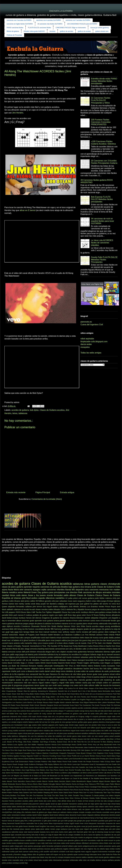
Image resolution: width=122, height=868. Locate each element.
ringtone (90, 849)
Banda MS (70, 590)
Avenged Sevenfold (85, 660)
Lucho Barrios (28, 702)
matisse (29, 615)
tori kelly (27, 688)
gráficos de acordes (67, 31)
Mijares (113, 781)
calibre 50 (34, 601)
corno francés (97, 812)
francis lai (117, 818)
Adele (51, 609)
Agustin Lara (22, 745)
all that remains (89, 801)
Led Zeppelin (113, 618)
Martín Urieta (71, 781)
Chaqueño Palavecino (67, 753)
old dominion (94, 843)
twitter (40, 688)
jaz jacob (89, 826)
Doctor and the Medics (55, 759)
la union (115, 725)
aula (86, 804)
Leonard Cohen (98, 773)
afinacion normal (98, 708)
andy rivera (16, 711)
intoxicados (101, 823)
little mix (62, 835)
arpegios (37, 590)
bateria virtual (56, 638)
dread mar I (7, 640)
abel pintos (25, 601)
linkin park (13, 615)
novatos (85, 632)
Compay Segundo (26, 756)
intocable (42, 640)
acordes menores (58, 708)
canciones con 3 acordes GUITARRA (19, 20)
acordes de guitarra (20, 410)
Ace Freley (73, 646)
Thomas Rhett (105, 705)
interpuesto (93, 823)
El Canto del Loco (89, 694)
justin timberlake (40, 654)
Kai (13, 773)
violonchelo (13, 635)
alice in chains (77, 801)
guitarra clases (99, 584)
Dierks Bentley (29, 759)
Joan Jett (73, 697)
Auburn (33, 747)
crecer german (115, 812)
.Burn (56, 739)
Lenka (89, 773)
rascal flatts (14, 849)
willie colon (83, 860)
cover (118, 717)
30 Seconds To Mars (99, 742)
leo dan (103, 640)
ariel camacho (26, 590)
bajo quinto (95, 804)
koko (99, 725)
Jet (58, 697)
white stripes (48, 688)
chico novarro (23, 717)
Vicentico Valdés (48, 798)
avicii (43, 638)
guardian (101, 821)
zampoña (5, 739)
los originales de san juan (111, 835)
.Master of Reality (14, 646)
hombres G (33, 640)
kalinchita (15, 832)
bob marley (19, 604)
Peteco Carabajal (91, 787)
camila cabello (7, 809)
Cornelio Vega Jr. (20, 663)
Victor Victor (69, 798)
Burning (74, 750)
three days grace (75, 615)
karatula (43, 832)
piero (61, 733)
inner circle (84, 823)
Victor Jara (75, 626)
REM (78, 666)
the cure (31, 736)
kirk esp (91, 832)
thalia (108, 854)
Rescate (47, 790)
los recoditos (74, 654)
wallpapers (64, 607)
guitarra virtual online (111, 674)
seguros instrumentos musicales (104, 852)
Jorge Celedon (16, 770)
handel (17, 823)
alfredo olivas (66, 801)
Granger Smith (23, 764)
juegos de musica (99, 609)
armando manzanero (69, 804)
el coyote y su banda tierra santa (89, 719)
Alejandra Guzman (44, 745)
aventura (5, 629)
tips (38, 857)
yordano (9, 863)
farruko (47, 629)
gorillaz (80, 722)
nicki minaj (113, 731)
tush (64, 736)
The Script (48, 795)
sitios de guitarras (39, 854)
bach (48, 638)
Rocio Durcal (79, 790)
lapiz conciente (16, 835)
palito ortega (15, 846)
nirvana (88, 587)
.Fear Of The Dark (94, 643)
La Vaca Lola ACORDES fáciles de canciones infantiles (102, 243)
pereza (5, 685)
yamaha (117, 860)
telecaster (93, 854)
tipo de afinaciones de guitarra (26, 857)
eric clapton (61, 652)
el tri (21, 640)
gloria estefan (52, 821)
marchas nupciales (40, 838)
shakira (55, 607)
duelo (65, 719)
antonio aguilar (45, 804)
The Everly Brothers (9, 795)
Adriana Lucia (12, 745)
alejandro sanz (82, 590)
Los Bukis (12, 666)
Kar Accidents (34, 773)
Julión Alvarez (15, 601)
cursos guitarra (88, 598)
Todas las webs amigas (91, 353)
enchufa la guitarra (42, 818)
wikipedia (95, 618)
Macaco (46, 702)
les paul (45, 728)
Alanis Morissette (104, 691)
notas (94, 601)
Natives (58, 784)
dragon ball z (51, 652)
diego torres (61, 671)
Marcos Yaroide (48, 781)
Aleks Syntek (115, 691)
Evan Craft (14, 762)
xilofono (98, 860)
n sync (38, 843)
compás (82, 812)
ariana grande (60, 621)
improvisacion (58, 823)
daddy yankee (114, 638)
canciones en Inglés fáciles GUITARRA (20, 24)
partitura (5, 601)
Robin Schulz (35, 705)
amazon (117, 801)
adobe (31, 801)
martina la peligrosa (85, 838)
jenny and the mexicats (11, 829)
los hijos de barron (38, 680)
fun (49, 722)
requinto (36, 587)
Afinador (57, 609)
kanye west (23, 832)
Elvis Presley (101, 759)
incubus (67, 823)
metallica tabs (49, 731)
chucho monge (42, 717)
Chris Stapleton (98, 753)
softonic (92, 685)
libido (32, 632)
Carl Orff (94, 750)
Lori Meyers (15, 776)
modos (82, 731)
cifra (23, 812)
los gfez (25, 680)
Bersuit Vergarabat (113, 660)
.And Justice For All (71, 688)
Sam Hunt (33, 792)
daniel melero (37, 815)
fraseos (5, 821)
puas (65, 733)
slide (86, 685)
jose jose (71, 640)
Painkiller (5, 787)
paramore (116, 683)
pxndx (115, 609)
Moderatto (12, 784)
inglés (113, 652)
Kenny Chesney (35, 700)
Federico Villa (46, 762)
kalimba (51, 654)
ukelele (87, 618)
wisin (84, 615)
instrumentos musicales (43, 677)
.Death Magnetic (64, 739)
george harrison (72, 722)
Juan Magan (105, 663)
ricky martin (113, 624)
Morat (15, 649)
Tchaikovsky (98, 792)
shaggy (24, 854)
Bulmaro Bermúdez (63, 750)
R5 (9, 705)
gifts (45, 821)
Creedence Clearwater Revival (34, 626)
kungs (106, 832)
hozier (26, 725)
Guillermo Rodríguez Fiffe (38, 764)
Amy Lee (96, 745)
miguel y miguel (58, 683)
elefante (70, 609)
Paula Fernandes (52, 787)
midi (82, 840)
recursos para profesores (53, 849)
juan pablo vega (12, 654)
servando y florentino (13, 854)
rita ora (96, 849)
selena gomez (98, 632)
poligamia (86, 846)
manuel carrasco (113, 654)
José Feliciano (41, 635)
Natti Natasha (66, 784)
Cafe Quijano (85, 750)
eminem (115, 719)
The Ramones (38, 795)
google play (72, 821)
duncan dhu (72, 719)
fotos (75, 652)
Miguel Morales (104, 781)
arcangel (60, 669)
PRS (98, 784)
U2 (66, 598)
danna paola (6, 719)
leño (33, 835)
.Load (4, 742)
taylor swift (63, 615)
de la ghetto (16, 719)
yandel (19, 660)
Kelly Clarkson (45, 773)
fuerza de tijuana (14, 821)
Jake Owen (24, 767)
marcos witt (98, 680)
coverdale (106, 812)
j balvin (88, 601)
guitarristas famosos (86, 652)
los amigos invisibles (73, 835)
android (25, 804)
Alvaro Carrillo (77, 745)
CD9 (79, 750)
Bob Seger (18, 750)
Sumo (91, 792)
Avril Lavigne (99, 660)
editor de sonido (88, 671)
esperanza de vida (76, 818)
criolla (4, 815)
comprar (75, 812)
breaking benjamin (70, 807)
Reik (80, 592)
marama (65, 624)
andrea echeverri (16, 804)
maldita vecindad (19, 731)
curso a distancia (28, 671)
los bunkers (56, 624)
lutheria (93, 654)
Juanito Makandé (114, 770)
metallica (13, 592)
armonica (34, 649)
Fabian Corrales (35, 762)
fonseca (88, 609)
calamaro (17, 609)
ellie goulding (107, 719)
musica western (30, 843)
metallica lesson (19, 840)
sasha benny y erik (36, 852)
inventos (8, 826)
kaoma (30, 832)
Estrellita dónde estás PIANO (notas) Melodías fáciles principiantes (104, 81)
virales (31, 860)
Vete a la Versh (35, 798)
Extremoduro (24, 762)
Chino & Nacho (105, 646)
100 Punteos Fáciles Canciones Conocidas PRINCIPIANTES (101, 122)
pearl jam (31, 733)
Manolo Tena (109, 778)
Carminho (5, 753)
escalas (70, 652)
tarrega (87, 854)
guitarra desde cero (102, 31)
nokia (63, 843)
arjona (5, 590)
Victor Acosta (59, 798)
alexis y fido (56, 801)
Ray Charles (39, 790)
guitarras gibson (8, 677)
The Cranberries (85, 705)
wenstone (66, 860)
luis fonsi (39, 632)
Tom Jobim (68, 795)
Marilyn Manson (64, 626)
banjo (118, 804)
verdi (96, 857)
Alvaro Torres (87, 745)
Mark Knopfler (54, 702)
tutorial (13, 660)
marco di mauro (53, 838)
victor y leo (24, 860)
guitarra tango (115, 722)
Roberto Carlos (100, 666)
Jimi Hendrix (18, 113)
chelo (82, 638)
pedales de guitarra (40, 615)
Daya (118, 756)
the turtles (48, 736)
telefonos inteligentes (19, 736)
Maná (16, 590)
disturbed (59, 719)
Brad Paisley (27, 750)
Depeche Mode (64, 663)
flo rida (61, 674)
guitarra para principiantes (54, 592)
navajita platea (95, 731)
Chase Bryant (81, 753)
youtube (117, 736)
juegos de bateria (26, 654)
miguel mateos (44, 683)
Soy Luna (71, 612)
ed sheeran (16, 598)
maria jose (74, 838)
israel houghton (41, 826)
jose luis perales (91, 725)
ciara (50, 717)
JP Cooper (15, 767)
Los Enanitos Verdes (96, 607)
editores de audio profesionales (107, 671)
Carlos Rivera (93, 646)
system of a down (56, 643)
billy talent (104, 711)
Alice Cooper (7, 694)
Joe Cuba (89, 767)
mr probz (117, 840)
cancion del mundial (54, 714)
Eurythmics (6, 762)
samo (60, 685)
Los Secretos (112, 776)
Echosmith (77, 759)
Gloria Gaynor (7, 764)
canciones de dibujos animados (97, 592)
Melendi (27, 592)
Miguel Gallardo (92, 781)
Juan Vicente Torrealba (73, 770)
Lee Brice (83, 773)
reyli (64, 657)
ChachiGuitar (54, 753)
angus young (105, 626)
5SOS (18, 612)
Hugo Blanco (36, 697)
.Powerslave (45, 660)
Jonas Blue (6, 770)
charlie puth (16, 671)
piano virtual (88, 624)
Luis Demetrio (44, 778)
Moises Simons (27, 784)
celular (97, 809)
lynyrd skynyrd (101, 728)
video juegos (102, 601)
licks (37, 835)
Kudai (44, 700)
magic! (109, 728)
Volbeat (5, 708)
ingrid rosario (75, 823)
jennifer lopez (115, 826)
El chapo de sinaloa (88, 759)
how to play (39, 823)
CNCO (63, 609)
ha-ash (32, 609)
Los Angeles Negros (84, 700)
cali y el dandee (76, 649)
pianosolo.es (86, 322)
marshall (29, 731)
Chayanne (103, 618)
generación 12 (38, 821)
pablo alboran (70, 595)
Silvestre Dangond (47, 705)
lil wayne (55, 835)
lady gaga (15, 632)
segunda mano (80, 852)
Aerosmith (55, 660)
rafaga (7, 849)
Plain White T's (115, 787)
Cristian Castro (34, 663)
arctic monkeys (82, 612)
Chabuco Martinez (42, 753)
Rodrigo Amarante (90, 790)
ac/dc (94, 587)
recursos (52, 31)
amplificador (36, 638)
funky (53, 722)
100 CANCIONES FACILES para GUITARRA (82, 24)
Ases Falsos (72, 660)
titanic (42, 857)
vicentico (17, 626)
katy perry (92, 640)
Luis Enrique (38, 702)
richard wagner (74, 849)
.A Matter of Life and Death (31, 739)
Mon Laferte (102, 702)
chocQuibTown (7, 812)
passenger (37, 846)
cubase (23, 815)
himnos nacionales (27, 823)
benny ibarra (90, 711)
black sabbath (7, 609)
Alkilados (63, 660)
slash (98, 733)
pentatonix (58, 846)
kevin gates (68, 832)
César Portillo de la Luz (75, 756)
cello (93, 809)
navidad (5, 595)
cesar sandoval (106, 809)
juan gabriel (85, 604)
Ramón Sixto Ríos (28, 790)
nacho (87, 731)
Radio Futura (16, 705)
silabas (30, 854)
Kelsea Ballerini (24, 700)
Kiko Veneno (55, 773)
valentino (90, 857)
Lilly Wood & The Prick (112, 773)
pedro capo (45, 733)
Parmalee (35, 787)
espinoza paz (74, 604)
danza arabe (86, 344)
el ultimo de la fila (9, 674)
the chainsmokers (113, 657)
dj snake (77, 671)
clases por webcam (59, 812)
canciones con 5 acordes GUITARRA (78, 20)
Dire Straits (52, 626)
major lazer (116, 728)
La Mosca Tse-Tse (53, 700)
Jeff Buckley (95, 663)
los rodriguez (85, 654)
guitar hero (113, 821)
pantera (30, 846)
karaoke (36, 832)
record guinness (38, 849)
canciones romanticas (70, 638)
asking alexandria (51, 711)
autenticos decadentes (74, 669)
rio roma (112, 604)
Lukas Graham (55, 778)
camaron (117, 807)
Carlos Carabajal (103, 750)
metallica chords (114, 838)
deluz (67, 815)
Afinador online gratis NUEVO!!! (34, 31)
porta (92, 846)
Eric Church (110, 759)
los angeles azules (13, 680)
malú (24, 838)
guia (107, 821)
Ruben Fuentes (13, 792)
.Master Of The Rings (14, 742)
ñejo (26, 863)
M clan (80, 778)
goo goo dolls (63, 821)
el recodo (25, 609)
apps (59, 804)
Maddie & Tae (88, 778)
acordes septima (71, 708)
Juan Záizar (86, 770)
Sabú (21, 792)
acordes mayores (23, 669)
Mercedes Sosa (78, 702)
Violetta (92, 798)
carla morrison (84, 621)
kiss (98, 640)
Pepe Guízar (79, 787)
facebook (87, 818)
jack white (65, 826)
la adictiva (47, 624)
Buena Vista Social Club (61, 694)
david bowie (54, 815)
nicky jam (116, 598)
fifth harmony (56, 629)
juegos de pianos (36, 624)
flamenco (54, 674)
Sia (19, 649)
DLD (118, 604)
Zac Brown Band (114, 798)
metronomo (18, 683)
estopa (109, 612)
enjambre (21, 674)
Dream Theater (77, 663)
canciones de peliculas (50, 587)
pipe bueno (78, 846)
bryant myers (28, 714)
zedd (19, 739)
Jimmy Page (64, 697)
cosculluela (39, 629)
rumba (12, 852)
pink (17, 657)
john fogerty (60, 725)
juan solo (108, 829)
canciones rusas (35, 809)
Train (118, 666)
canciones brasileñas (21, 809)
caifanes (29, 607)
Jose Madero (41, 770)
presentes (108, 846)
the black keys (99, 657)
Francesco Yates (98, 762)
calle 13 (86, 649)
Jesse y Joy (33, 595)
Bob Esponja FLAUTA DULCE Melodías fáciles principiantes (102, 199)
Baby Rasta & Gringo (44, 747)
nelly (43, 843)
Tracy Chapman (85, 795)
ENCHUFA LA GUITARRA (61, 11)
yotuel (112, 736)
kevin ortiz (67, 677)
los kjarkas (97, 835)
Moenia (18, 784)
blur (101, 669)
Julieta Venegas (110, 697)
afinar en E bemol (27, 210)
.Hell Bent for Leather (98, 739)
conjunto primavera (99, 717)
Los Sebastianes (100, 776)
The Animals (116, 792)
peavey (37, 733)
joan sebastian (61, 601)
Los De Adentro (64, 776)
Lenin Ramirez (65, 700)
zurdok (22, 863)
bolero (50, 807)
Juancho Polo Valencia (99, 770)
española (66, 818)
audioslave (70, 711)
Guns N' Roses (93, 615)
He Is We (63, 764)
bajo (70, 587)
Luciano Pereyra (23, 778)
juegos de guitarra (103, 629)
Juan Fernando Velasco (95, 697)
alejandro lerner (38, 669)
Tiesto (62, 795)
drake (4, 818)
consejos (88, 812)
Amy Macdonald (106, 745)
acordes (95, 626)
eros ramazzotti (32, 674)
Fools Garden (73, 762)
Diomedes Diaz (41, 759)
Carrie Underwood (16, 753)
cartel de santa (89, 714)
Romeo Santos (8, 604)
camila (27, 604)
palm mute (23, 846)
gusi (119, 821)
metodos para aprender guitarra (69, 840)
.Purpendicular (11, 691)
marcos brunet (65, 838)
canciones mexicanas (99, 590)
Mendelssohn (81, 781)
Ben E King (25, 694)
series (20, 592)
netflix (106, 731)
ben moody (27, 807)
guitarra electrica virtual (101, 722)
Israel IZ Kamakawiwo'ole (99, 764)
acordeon (18, 801)
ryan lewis (19, 852)
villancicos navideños (55, 598)
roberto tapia (104, 849)
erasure (59, 818)
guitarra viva (78, 587)
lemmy (29, 835)
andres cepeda (38, 598)
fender (114, 621)
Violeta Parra (14, 638)
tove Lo (55, 857)
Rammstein (25, 705)
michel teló (58, 731)
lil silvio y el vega (45, 835)
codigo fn (88, 717)
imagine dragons (76, 629)
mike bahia (70, 683)
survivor (81, 854)
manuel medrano (50, 632)
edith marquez (15, 818)
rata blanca (23, 849)
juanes (43, 595)
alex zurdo (47, 801)
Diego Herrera (19, 759)
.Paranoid (25, 646)
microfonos (66, 731)
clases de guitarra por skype (42, 812)
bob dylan (34, 410)
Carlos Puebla (115, 750)
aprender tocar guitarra (44, 621)
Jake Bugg (46, 697)
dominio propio (115, 815)
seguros (89, 852)
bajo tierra (103, 804)
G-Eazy (107, 762)
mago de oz (101, 654)
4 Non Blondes (92, 691)
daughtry (46, 815)
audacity (80, 804)
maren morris (76, 632)
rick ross (84, 849)
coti (66, 604)
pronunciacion (41, 657)
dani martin (40, 671)
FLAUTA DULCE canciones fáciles (39, 28)
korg (103, 725)
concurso (12, 652)
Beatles (65, 587)
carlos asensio (56, 809)
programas (18, 685)
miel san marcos (31, 683)
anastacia (5, 804)
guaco (90, 722)
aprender (28, 587)
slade (48, 854)
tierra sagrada (17, 688)
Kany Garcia (24, 773)
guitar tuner (97, 674)
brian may (18, 714)
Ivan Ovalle (113, 764)
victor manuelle (13, 860)
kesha (61, 832)
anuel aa (54, 804)
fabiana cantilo (34, 722)
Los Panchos (17, 702)
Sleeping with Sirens (51, 792)
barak (4, 807)
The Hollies (21, 795)
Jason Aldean (54, 767)
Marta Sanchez (60, 781)
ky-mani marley (115, 832)
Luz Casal (73, 778)
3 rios (83, 691)
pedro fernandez (48, 846)
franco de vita (70, 674)
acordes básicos (9, 669)
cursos (19, 652)
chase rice (116, 809)
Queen (5, 607)
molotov (78, 683)
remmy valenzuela (100, 624)
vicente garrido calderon (107, 857)
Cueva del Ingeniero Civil (92, 325)
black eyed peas (114, 711)
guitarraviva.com (8, 725)
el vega (24, 818)
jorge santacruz (62, 829)
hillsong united (21, 677)
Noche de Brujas (78, 784)
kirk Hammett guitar (81, 832)
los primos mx (53, 728)
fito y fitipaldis (79, 609)
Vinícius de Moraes (81, 798)
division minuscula (37, 652)
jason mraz (50, 640)
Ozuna (64, 612)
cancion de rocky (40, 714)
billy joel (97, 711)
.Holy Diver (110, 739)
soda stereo (22, 595)
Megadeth (57, 612)
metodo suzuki (51, 840)
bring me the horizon (26, 629)
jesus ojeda (35, 829)
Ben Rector (71, 747)
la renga (110, 677)
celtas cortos (108, 714)
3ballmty (110, 742)
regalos (66, 849)
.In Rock (117, 739)
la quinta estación (99, 677)
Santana (5, 638)
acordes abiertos (45, 708)
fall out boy (43, 722)
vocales (45, 860)
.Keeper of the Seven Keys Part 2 (101, 688)
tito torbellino (57, 736)
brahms (60, 807)
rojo (46, 685)
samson (26, 852)
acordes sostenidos (85, 708)
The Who (55, 795)
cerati (33, 604)
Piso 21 (72, 666)
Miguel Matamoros (91, 702)
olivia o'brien (104, 843)
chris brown (94, 649)
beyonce (34, 807)
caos (81, 714)
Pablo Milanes (115, 784)
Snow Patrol (74, 705)
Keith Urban (13, 700)
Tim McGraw (116, 705)
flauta (11, 590)
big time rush (43, 807)
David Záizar (111, 756)
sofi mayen (54, 854)
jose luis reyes (74, 829)
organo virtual (23, 733)
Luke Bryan (65, 778)
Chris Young (109, 753)
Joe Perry (97, 767)
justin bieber (100, 598)
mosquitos (85, 347)
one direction (72, 592)
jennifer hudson (104, 826)
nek (102, 731)
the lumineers (115, 685)
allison (19, 621)
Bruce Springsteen (39, 750)
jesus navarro (25, 829)
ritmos (13, 595)
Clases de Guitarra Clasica (89, 595)
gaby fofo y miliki (26, 821)
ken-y (48, 832)
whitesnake (74, 860)
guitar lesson (87, 674)
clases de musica (91, 638)
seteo (76, 685)
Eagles (86, 663)
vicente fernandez (55, 595)
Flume (65, 762)
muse (70, 601)
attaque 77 (62, 711)
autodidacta (115, 626)
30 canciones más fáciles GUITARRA (50, 24)
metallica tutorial (31, 840)
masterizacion (7, 683)
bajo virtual (112, 804)
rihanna (73, 618)
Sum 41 (86, 792)
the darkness (39, 736)
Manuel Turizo (12, 781)
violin (89, 736)
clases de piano (9, 587)
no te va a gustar (75, 624)
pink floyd (26, 598)
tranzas (34, 688)
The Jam (29, 795)
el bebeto (15, 640)
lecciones (30, 728)
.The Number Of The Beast (58, 646)
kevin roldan (76, 677)
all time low (99, 801)
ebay (8, 818)
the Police (114, 854)
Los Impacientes (76, 776)
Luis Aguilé (34, 778)
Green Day (36, 592)
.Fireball (74, 739)
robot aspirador (87, 339)
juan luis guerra (81, 640)
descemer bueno (76, 815)
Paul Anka (42, 787)
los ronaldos (63, 728)
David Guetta (52, 663)
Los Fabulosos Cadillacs (71, 635)
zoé (80, 598)
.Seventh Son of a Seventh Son (69, 691)
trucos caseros (76, 857)
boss (55, 807)
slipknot (10, 626)
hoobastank (18, 725)
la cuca (108, 725)
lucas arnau (73, 728)
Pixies (118, 702)
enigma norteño (22, 722)
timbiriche (11, 857)
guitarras (66, 629)
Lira (8, 776)
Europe (118, 759)
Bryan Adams (51, 750)
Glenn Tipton (115, 762)
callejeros (116, 669)
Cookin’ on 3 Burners (41, 756)
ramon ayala (39, 685)
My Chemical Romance (27, 666)
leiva (24, 835)
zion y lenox (58, 688)
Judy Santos (6, 773)
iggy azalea (33, 725)
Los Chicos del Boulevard (48, 776)
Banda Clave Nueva (59, 747)
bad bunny (94, 669)
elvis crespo (31, 818)
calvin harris (109, 807)
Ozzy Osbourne (90, 784)
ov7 (110, 683)
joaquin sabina (61, 640)
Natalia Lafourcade (45, 666)
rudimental (6, 852)
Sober (61, 792)
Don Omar (116, 646)
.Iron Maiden (107, 643)
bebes (14, 807)
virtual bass (38, 860)
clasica (69, 812)
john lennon (37, 607)
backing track (43, 649)
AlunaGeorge (66, 745)
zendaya (16, 863)
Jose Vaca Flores (52, 770)
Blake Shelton (35, 694)
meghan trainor (38, 731)
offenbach (85, 843)
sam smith (53, 685)
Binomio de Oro (101, 747)
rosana (45, 643)
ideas (51, 823)
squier (76, 854)
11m (89, 742)
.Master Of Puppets (27, 635)
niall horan (49, 843)
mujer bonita (6, 843)
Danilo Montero (90, 756)
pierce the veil (54, 733)
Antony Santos (25, 747)
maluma (108, 598)
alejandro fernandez (16, 607)
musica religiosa (8, 657)
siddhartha (92, 733)
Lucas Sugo (13, 778)
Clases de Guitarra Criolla (109, 587)
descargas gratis (49, 719)
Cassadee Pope (29, 753)
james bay (73, 826)
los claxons (64, 618)
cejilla (44, 590)
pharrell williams (68, 846)
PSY (67, 666)
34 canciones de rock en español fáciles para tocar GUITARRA (102, 221)
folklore (41, 601)
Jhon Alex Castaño (78, 767)
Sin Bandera (52, 604)
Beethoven (83, 646)
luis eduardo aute (84, 728)
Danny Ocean (101, 756)
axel (118, 607)
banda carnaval (56, 649)
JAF (10, 767)
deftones (62, 815)
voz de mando (81, 643)
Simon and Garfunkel (62, 705)
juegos (26, 624)
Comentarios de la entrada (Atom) (47, 499)
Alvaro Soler (16, 694)
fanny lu (93, 818)
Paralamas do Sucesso (22, 787)
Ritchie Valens (87, 666)
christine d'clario (105, 649)
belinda (19, 807)
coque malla (111, 717)
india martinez (43, 725)
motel (106, 840)
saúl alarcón (54, 852)
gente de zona (60, 722)
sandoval (78, 733)
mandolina (29, 838)
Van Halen (13, 798)
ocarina (72, 843)
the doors (6, 660)
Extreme (109, 694)
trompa (60, 857)
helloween (99, 652)
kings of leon (87, 677)
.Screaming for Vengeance (47, 691)
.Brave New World (47, 739)
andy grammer (34, 804)
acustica (25, 801)
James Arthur (34, 767)
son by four (63, 854)
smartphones (105, 733)
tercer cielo (101, 854)
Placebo (5, 705)
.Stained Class (62, 742)
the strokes (6, 688)
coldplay (61, 604)
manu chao (73, 680)
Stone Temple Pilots (76, 792)
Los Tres (85, 635)
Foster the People (85, 762)
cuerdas (29, 815)
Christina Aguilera (13, 756)
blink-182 (13, 629)
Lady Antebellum (74, 773)
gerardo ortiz (50, 601)
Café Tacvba (36, 612)
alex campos (25, 638)
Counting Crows (55, 756)
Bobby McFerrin (46, 694)
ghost (26, 640)
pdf (90, 632)
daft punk (26, 652)
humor (46, 823)
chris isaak (32, 717)
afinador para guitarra (112, 708)
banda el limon (72, 621)
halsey (4, 823)
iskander (32, 826)
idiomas (107, 652)
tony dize (48, 857)
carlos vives (95, 621)
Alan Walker (32, 745)
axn (89, 804)
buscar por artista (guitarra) (100, 28)
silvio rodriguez (111, 632)
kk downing (99, 832)
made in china (16, 838)
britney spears (82, 807)
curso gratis (104, 638)
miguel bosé (75, 731)
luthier (93, 728)
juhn (114, 829)
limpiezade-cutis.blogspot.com (94, 342)
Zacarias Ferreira (8, 801)
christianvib (114, 584)
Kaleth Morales (54, 635)
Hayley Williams (54, 764)
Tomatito (76, 795)
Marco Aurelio (36, 781)
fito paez (46, 674)
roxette (118, 849)
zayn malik (13, 739)
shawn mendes (42, 609)
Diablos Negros (7, 759)
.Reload (20, 691)
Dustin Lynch (68, 759)
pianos (109, 609)
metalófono (42, 840)
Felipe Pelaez (57, 762)
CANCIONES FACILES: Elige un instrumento (71, 28)
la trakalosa (64, 654)
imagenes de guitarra (51, 618)
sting (112, 733)
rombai (112, 849)
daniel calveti (50, 671)
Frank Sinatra (12, 697)
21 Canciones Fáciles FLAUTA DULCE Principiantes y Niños (101, 100)
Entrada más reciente (16, 492)
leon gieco (37, 728)
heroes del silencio (34, 618)
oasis (75, 601)
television (80, 618)
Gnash (15, 764)
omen (118, 843)
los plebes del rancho (99, 604)
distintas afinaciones (102, 815)
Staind (66, 792)
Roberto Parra (69, 790)
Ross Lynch (101, 790)
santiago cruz (68, 685)
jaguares (52, 725)
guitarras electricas (15, 624)
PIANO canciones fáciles (15, 28)
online (105, 683)
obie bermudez (12, 733)
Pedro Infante (109, 635)
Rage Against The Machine (12, 790)
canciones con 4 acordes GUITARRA (48, 20)
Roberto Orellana (57, 790)
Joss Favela (81, 697)
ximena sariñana (108, 860)
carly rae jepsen (84, 809)
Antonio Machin (13, 747)
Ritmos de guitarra (13, 31)
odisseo (78, 843)
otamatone (6, 846)
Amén (115, 745)
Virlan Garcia (86, 626)
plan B (11, 685)
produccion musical (27, 657)
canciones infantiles (56, 590)
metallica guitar (7, 840)
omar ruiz (112, 843)
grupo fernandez (92, 821)
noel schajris (97, 683)
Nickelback (111, 702)
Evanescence (101, 694)
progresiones (28, 685)
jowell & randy (99, 829)
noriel (67, 843)
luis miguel (47, 607)
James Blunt (44, 767)
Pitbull (118, 635)
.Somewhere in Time (38, 646)
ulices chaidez (69, 643)
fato (40, 674)
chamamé (14, 717)
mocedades (92, 840)
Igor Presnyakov (83, 764)
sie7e (81, 685)
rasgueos (81, 601)
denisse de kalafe (36, 719)
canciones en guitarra (70, 714)
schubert (62, 852)
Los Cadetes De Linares (101, 700)
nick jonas (57, 843)
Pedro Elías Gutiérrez (67, 787)
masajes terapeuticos (100, 838)
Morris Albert (38, 784)
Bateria (5, 592)
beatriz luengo (80, 711)
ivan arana (50, 826)
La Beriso (64, 773)
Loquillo (74, 700)
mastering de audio (112, 680)
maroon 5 (21, 615)
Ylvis (21, 708)
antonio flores (26, 711)
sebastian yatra (87, 657)
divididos (70, 671)
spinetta (70, 854)
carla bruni (46, 809)
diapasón (91, 815)
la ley (56, 654)
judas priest (73, 598)
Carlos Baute (7, 663)
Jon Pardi (117, 767)
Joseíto (62, 770)
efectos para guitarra (97, 612)
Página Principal (43, 492)
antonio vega (50, 669)
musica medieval (17, 843)
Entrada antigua (67, 492)
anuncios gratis (28, 621)
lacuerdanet (6, 835)
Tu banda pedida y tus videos (103, 795)
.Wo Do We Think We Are (77, 742)
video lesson (82, 736)
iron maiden (115, 590)
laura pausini (21, 728)
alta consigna (109, 801)
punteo (50, 657)
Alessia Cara (56, 745)
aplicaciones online (38, 711)
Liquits (4, 776)
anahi (10, 711)
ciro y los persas (58, 717)
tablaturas (23, 413)
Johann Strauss (107, 767)
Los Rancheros (88, 776)
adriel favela (39, 801)
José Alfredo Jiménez (78, 607)
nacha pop (87, 683)
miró (85, 840)
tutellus (84, 857)
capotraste (6, 671)
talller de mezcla (102, 685)
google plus (81, 821)
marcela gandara (85, 680)
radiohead (58, 657)
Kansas (17, 773)
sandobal (71, 733)
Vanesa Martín (23, 798)
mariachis (28, 643)
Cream (64, 756)
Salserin (26, 792)
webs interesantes (55, 860)
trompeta (67, 857)
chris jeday (17, 812)
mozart (111, 840)
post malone (99, 846)
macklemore (6, 838)
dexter (85, 815)
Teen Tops (107, 792)
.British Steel (83, 688)
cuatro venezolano (13, 815)
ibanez (30, 677)
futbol (79, 674)
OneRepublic (59, 666)
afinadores (116, 615)
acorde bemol (34, 708)
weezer (101, 736)
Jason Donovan (65, 767)
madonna (63, 680)
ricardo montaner (73, 657)
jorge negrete (79, 725)
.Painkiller (35, 742)
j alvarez (58, 826)
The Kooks (96, 705)
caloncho (91, 807)
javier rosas (81, 826)
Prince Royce (111, 607)
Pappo (11, 787)
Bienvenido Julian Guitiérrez (85, 747)
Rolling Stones (105, 615)
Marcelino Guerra (24, 781)
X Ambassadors (13, 708)
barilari (9, 807)
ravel (30, 849)
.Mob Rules (27, 742)
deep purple (41, 604)
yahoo (106, 736)
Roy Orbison (110, 790)
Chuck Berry (75, 694)
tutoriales (116, 592)
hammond (11, 823)
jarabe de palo (90, 629)
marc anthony (64, 632)
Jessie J (53, 697)
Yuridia (26, 708)
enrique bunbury (19, 618)
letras (15, 413)
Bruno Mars (26, 612)
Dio (81, 694)
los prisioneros (53, 680)
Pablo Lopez (105, 784)
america (5, 711)
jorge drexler (69, 725)
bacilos (86, 669)
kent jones (55, 832)
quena (114, 846)
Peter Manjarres (103, 787)
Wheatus (104, 798)
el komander (105, 621)
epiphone (53, 818)
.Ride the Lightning (30, 691)
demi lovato (25, 719)
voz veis (95, 736)
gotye (85, 722)
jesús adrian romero (48, 829)
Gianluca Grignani (24, 697)
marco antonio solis (16, 643)
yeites (4, 863)
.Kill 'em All (27, 660)
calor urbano (99, 807)
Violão (98, 798)
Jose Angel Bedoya (28, 770)
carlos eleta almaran (70, 809)
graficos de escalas (84, 31)
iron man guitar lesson (20, 826)
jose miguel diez (86, 829)
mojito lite (100, 840)
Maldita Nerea (99, 778)
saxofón (46, 852)
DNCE (43, 663)
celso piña (99, 714)
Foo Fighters (47, 612)
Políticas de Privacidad (14, 35)
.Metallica (36, 660)
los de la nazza (87, 835)
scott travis (70, 852)
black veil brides (8, 714)
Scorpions (111, 666)
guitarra (20, 587)
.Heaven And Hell (83, 739)
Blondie (110, 747)
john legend (57, 677)
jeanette (96, 826)
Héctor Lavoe (72, 764)
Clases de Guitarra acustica (52, 410)
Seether (40, 792)
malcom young (7, 731)
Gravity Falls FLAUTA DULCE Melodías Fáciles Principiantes (104, 260)
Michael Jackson (96, 635)
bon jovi (65, 649)
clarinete (28, 812)
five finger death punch (105, 818)
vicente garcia (72, 736)
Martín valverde (66, 702)
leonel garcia (112, 640)
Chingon (89, 753)
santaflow (85, 733)
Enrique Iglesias (114, 601)
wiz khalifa (91, 860)
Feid (115, 694)
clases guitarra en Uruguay (75, 717)
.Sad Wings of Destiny (48, 742)
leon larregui (24, 632)
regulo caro (54, 615)
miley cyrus (37, 643)
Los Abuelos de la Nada (29, 776)
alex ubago (25, 649)
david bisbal (7, 618)
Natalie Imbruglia (49, 784)
